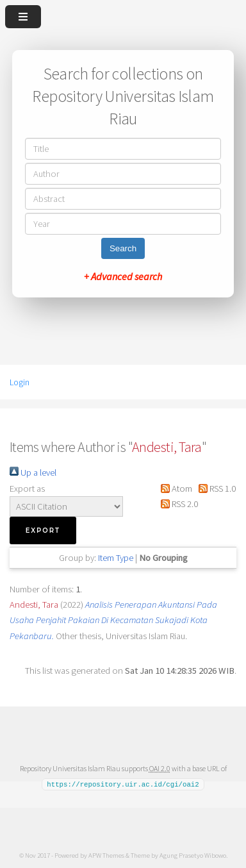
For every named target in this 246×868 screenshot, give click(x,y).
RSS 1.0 (215, 488)
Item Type (116, 558)
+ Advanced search (123, 276)
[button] (43, 530)
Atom (174, 488)
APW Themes (106, 855)
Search (123, 248)
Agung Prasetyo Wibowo (193, 855)
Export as (27, 488)
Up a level (33, 472)
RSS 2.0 (177, 504)
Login (20, 382)
